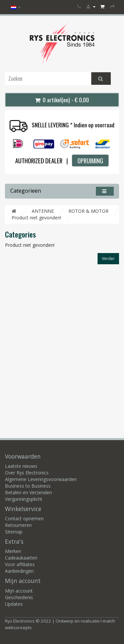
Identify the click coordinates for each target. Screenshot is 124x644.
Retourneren (18, 525)
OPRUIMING (90, 161)
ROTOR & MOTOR (88, 211)
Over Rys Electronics (27, 473)
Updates (14, 604)
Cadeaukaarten (21, 558)
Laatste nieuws (21, 466)
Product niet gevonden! (36, 218)
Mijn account (19, 591)
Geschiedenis (19, 597)
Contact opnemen (24, 518)
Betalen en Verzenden (28, 492)
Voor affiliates (20, 564)
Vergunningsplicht (24, 499)
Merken (13, 551)
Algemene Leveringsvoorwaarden (41, 479)
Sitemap (14, 532)
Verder (108, 258)
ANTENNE (43, 211)
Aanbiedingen (19, 571)
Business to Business (28, 486)
